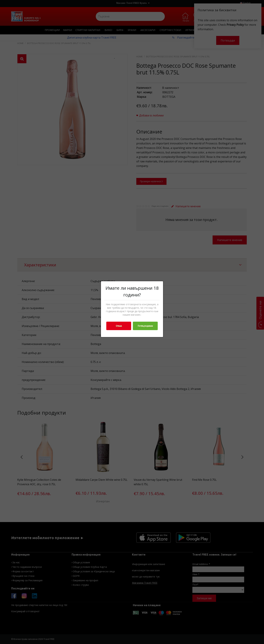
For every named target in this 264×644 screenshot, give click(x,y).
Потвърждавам (145, 326)
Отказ (119, 326)
